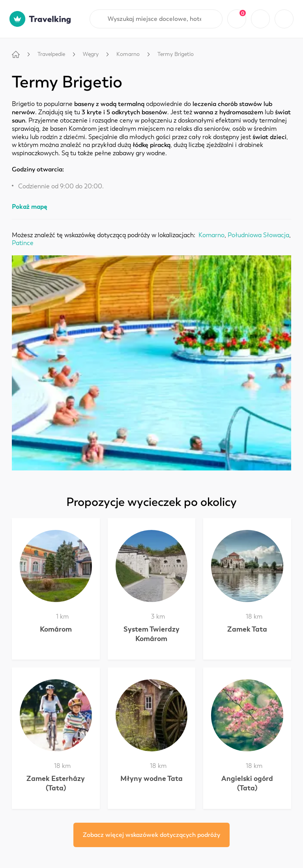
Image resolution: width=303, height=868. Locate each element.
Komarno (128, 54)
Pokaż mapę (30, 207)
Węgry (91, 54)
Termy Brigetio (176, 54)
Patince (23, 243)
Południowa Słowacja (258, 235)
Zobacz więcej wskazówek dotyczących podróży (151, 835)
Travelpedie (51, 54)
